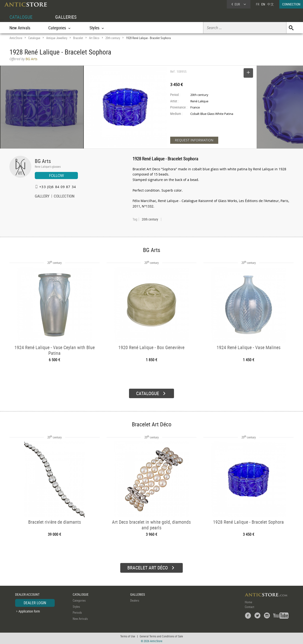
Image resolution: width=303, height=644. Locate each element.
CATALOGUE (21, 17)
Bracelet (78, 38)
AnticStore (16, 38)
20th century (113, 38)
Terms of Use (128, 636)
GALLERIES (66, 17)
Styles (76, 606)
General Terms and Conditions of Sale (161, 636)
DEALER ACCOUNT (27, 594)
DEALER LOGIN (35, 602)
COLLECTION (64, 197)
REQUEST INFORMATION (194, 140)
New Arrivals (20, 28)
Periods (77, 612)
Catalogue (34, 38)
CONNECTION (291, 4)
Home (248, 602)
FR (258, 4)
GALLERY (42, 197)
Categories (79, 600)
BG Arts (43, 161)
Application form (29, 611)
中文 (271, 4)
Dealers (135, 600)
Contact (250, 606)
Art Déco (94, 38)
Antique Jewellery (57, 38)
